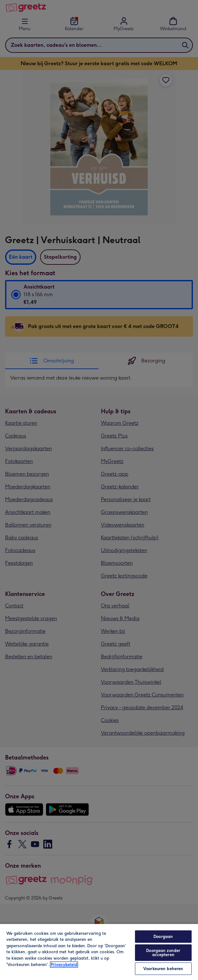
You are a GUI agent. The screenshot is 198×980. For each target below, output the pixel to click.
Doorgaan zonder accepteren (163, 953)
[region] (99, 952)
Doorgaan (163, 937)
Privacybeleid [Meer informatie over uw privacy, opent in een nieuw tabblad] (64, 965)
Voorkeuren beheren (163, 969)
